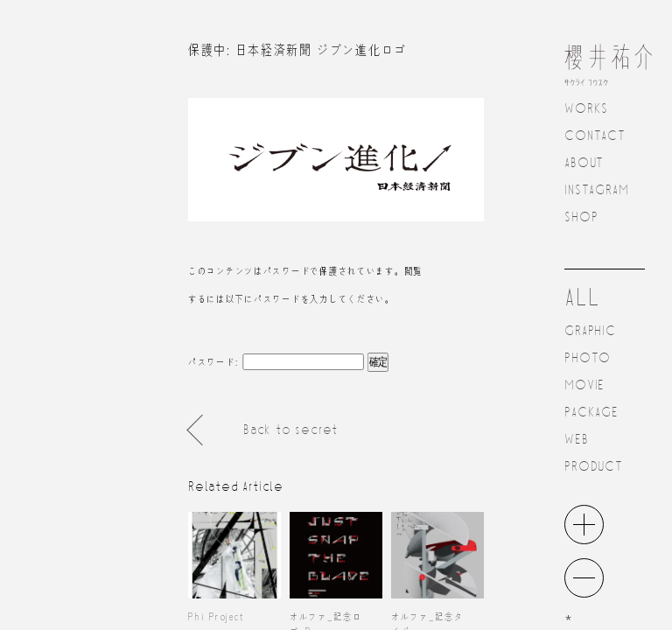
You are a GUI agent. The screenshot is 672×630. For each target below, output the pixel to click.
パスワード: (276, 361)
